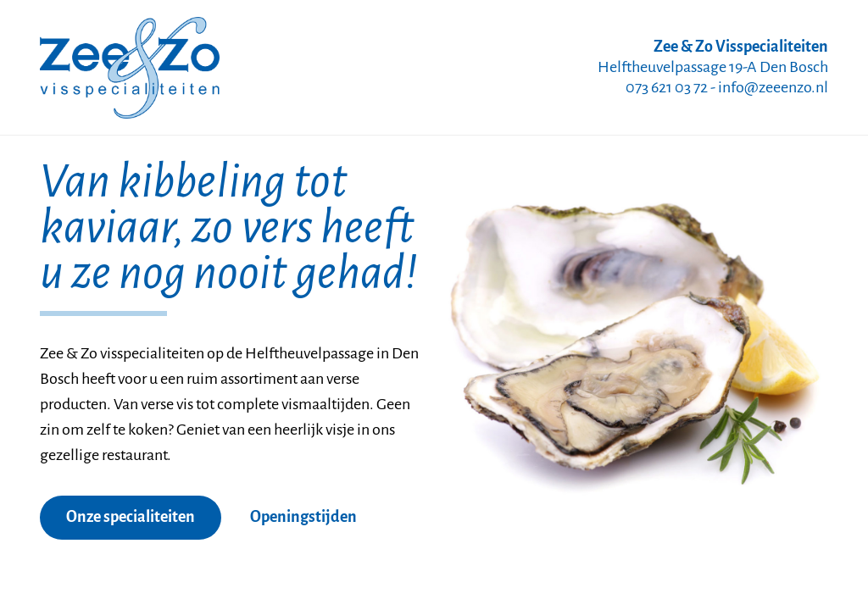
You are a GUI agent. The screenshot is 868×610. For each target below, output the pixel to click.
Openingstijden (303, 518)
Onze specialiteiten (131, 518)
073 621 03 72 (667, 88)
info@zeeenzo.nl (773, 88)
